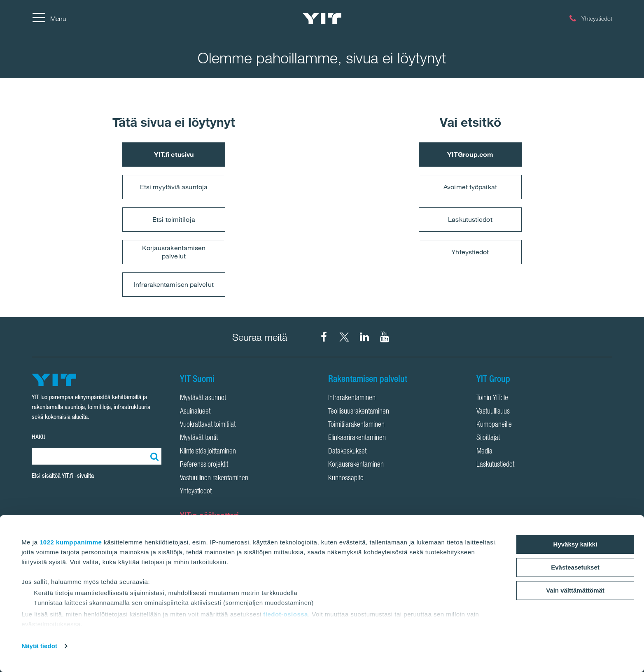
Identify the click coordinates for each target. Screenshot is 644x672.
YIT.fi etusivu (174, 154)
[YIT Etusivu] (322, 19)
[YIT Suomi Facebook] (324, 337)
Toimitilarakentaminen (356, 425)
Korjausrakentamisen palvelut (174, 252)
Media (484, 452)
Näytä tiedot (39, 646)
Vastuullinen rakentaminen (214, 479)
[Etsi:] (153, 456)
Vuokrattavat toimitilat (208, 425)
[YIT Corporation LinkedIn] (364, 337)
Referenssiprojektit (204, 465)
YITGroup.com (470, 154)
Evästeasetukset (575, 567)
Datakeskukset (347, 452)
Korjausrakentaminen (356, 465)
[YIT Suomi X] (344, 337)
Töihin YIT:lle (492, 398)
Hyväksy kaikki (575, 544)
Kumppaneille (494, 425)
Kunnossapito (346, 479)
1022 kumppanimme (71, 542)
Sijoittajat (488, 438)
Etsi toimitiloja (174, 219)
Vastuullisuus (493, 412)
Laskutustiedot (470, 219)
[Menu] (49, 19)
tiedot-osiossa (286, 614)
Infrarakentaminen (352, 398)
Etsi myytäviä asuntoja (174, 187)
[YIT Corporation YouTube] (385, 337)
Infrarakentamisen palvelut (174, 284)
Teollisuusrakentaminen (359, 412)
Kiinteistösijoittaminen (208, 452)
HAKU (38, 437)
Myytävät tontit (199, 438)
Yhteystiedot (470, 252)
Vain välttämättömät (575, 590)
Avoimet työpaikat (470, 187)
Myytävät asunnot (203, 398)
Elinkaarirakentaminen (357, 438)
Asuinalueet (195, 412)
